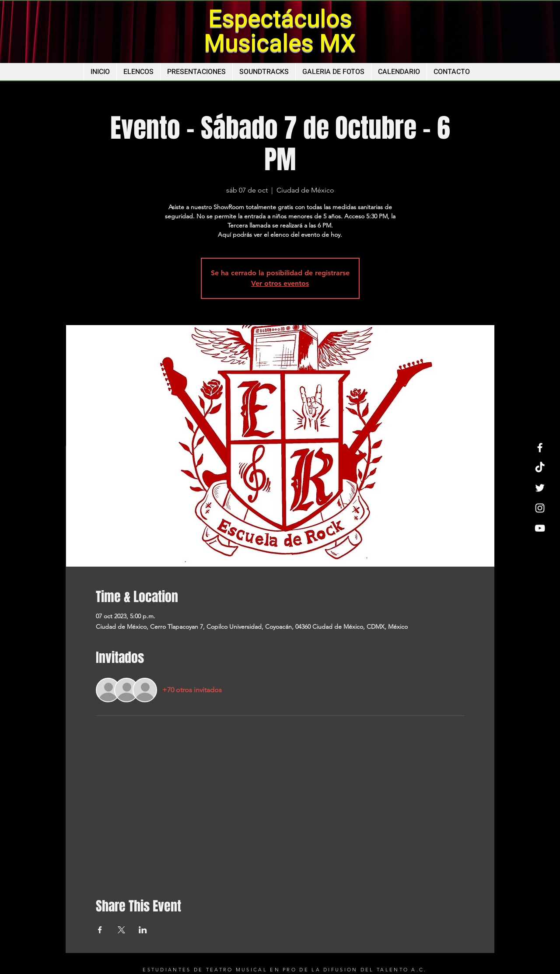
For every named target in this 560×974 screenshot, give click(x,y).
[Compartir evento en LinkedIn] (143, 930)
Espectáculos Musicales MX (280, 31)
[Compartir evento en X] (121, 930)
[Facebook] (540, 448)
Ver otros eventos (280, 283)
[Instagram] (540, 508)
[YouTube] (540, 528)
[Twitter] (540, 488)
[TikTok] (540, 468)
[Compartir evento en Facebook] (100, 930)
